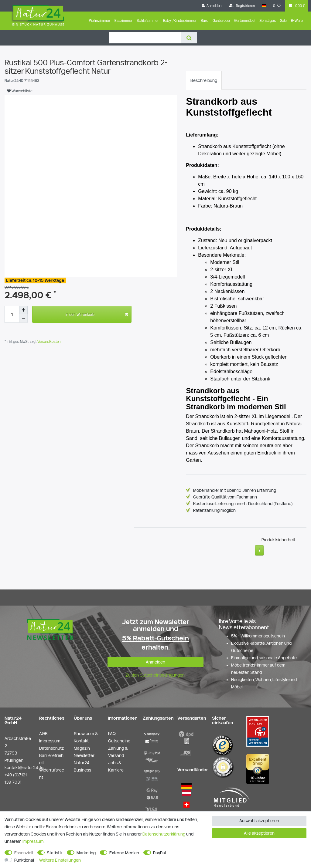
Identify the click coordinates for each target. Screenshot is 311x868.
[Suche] (189, 38)
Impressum (33, 841)
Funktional (24, 860)
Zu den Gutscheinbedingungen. (155, 673)
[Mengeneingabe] (12, 314)
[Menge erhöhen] (23, 310)
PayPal (159, 853)
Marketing (86, 853)
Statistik (55, 853)
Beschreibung (204, 80)
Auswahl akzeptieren (259, 821)
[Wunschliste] (277, 6)
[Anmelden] (212, 6)
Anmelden (155, 660)
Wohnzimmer (100, 20)
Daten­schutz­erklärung (164, 834)
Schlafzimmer (148, 20)
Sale (283, 20)
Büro (205, 20)
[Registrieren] (242, 6)
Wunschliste (20, 91)
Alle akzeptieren (259, 833)
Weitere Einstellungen (60, 860)
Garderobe (221, 20)
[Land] (264, 6)
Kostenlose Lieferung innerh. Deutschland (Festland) (243, 504)
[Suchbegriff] (145, 38)
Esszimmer (123, 20)
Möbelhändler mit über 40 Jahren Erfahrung (235, 490)
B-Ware (297, 20)
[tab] (204, 80)
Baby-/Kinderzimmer (180, 20)
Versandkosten (48, 341)
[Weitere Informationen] (260, 549)
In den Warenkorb (97, 314)
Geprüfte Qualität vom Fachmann (225, 497)
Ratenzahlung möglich (214, 510)
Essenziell (24, 853)
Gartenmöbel (245, 20)
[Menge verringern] (23, 319)
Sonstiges (268, 20)
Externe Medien (124, 853)
